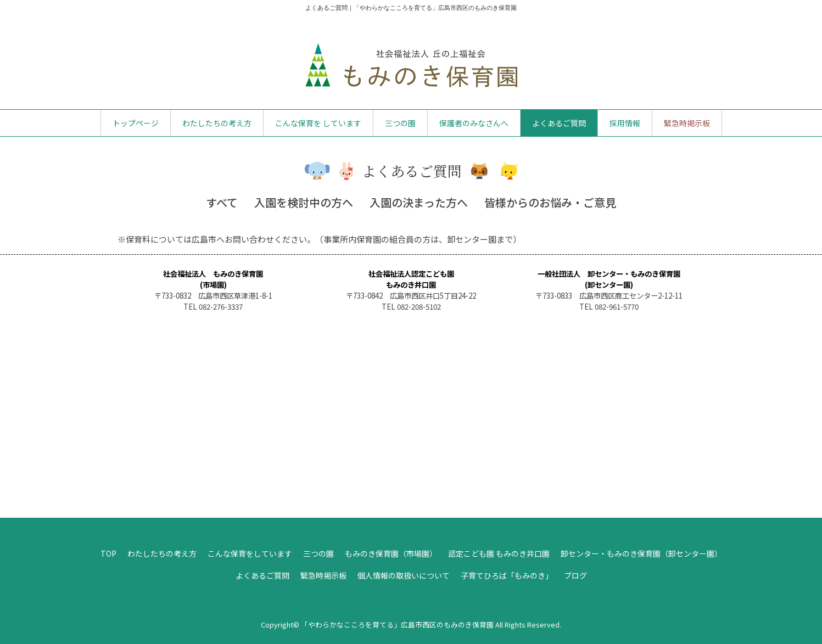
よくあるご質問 (559, 123)
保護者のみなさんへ (474, 123)
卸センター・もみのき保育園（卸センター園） (641, 553)
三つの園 (400, 123)
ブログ (575, 575)
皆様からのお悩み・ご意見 (550, 202)
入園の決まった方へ (419, 202)
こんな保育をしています (250, 553)
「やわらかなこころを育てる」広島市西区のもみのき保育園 (397, 625)
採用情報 (625, 123)
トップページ (136, 123)
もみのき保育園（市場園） (391, 553)
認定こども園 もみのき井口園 (499, 553)
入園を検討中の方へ (304, 202)
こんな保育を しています (318, 123)
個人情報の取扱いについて (404, 575)
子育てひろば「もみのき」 (507, 575)
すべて (222, 202)
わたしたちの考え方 (217, 123)
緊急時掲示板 (687, 123)
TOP (108, 553)
